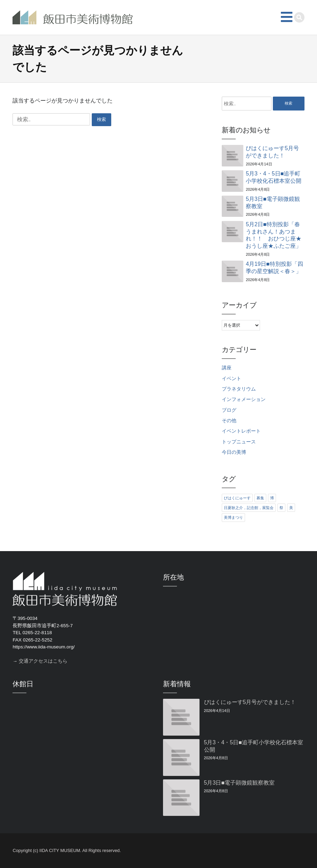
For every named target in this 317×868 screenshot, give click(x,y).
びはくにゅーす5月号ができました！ (272, 152)
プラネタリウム (239, 389)
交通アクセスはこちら (43, 661)
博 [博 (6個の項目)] (272, 498)
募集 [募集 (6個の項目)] (260, 498)
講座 (227, 368)
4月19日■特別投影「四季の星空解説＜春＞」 (274, 268)
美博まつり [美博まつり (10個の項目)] (233, 517)
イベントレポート (241, 431)
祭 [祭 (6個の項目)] (281, 508)
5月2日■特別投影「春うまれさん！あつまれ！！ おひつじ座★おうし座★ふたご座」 (274, 235)
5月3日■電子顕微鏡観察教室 (273, 203)
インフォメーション (244, 399)
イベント (231, 379)
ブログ (229, 410)
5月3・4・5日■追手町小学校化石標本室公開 (274, 177)
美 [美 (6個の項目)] (291, 508)
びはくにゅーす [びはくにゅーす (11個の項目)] (237, 498)
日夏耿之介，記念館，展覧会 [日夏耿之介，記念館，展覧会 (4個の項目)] (249, 508)
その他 (229, 421)
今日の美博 (234, 452)
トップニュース (239, 442)
